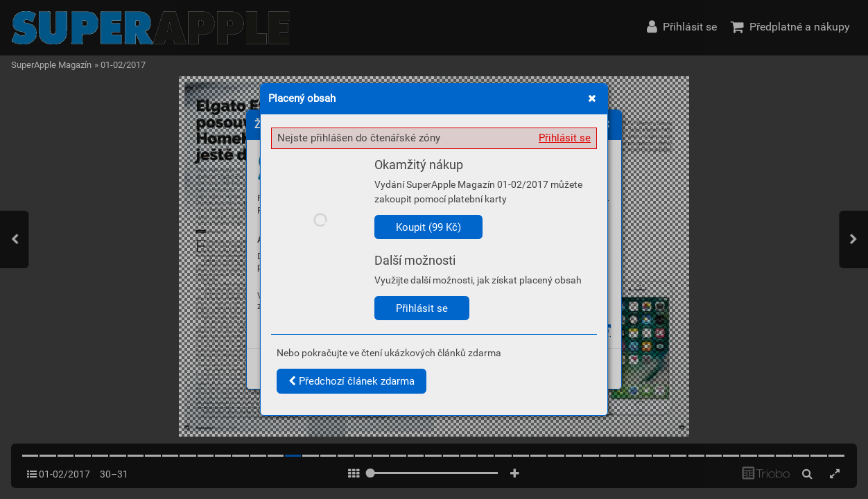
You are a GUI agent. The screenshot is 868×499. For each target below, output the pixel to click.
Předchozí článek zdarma (351, 381)
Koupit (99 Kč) (428, 227)
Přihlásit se (565, 138)
